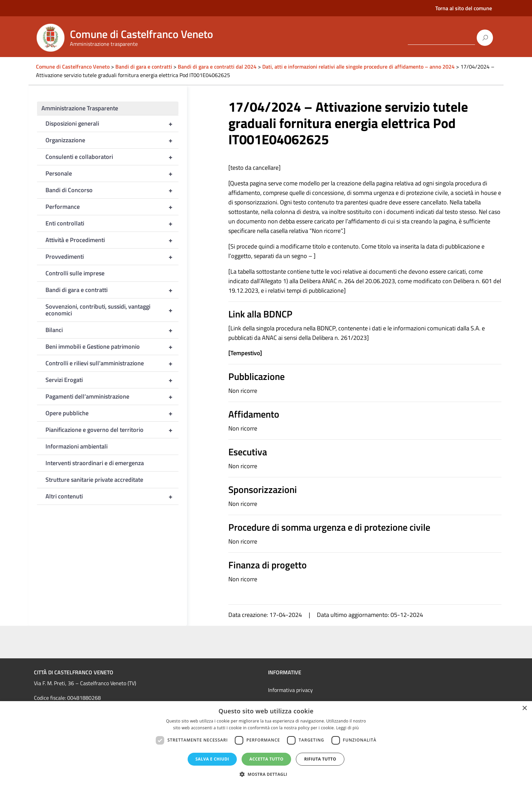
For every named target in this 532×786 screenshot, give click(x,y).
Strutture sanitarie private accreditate (94, 480)
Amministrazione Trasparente (80, 108)
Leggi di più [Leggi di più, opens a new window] (348, 728)
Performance (112, 207)
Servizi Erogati (112, 380)
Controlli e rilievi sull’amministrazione (112, 363)
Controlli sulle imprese (75, 273)
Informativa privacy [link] (290, 690)
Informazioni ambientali (77, 446)
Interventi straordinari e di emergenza (95, 463)
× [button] (524, 708)
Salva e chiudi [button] (212, 759)
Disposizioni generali (112, 124)
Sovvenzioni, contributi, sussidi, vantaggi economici (112, 310)
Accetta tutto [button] (266, 759)
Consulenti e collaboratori (112, 157)
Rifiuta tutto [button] (320, 759)
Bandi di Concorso (112, 190)
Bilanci (112, 330)
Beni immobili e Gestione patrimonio (112, 347)
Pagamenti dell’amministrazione (112, 397)
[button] (266, 774)
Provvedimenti (112, 257)
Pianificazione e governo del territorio (112, 430)
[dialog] (266, 744)
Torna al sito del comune (464, 8)
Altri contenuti (112, 496)
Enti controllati (112, 223)
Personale (112, 173)
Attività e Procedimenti (112, 240)
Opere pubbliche (112, 413)
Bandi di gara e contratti (112, 290)
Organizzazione (112, 140)
